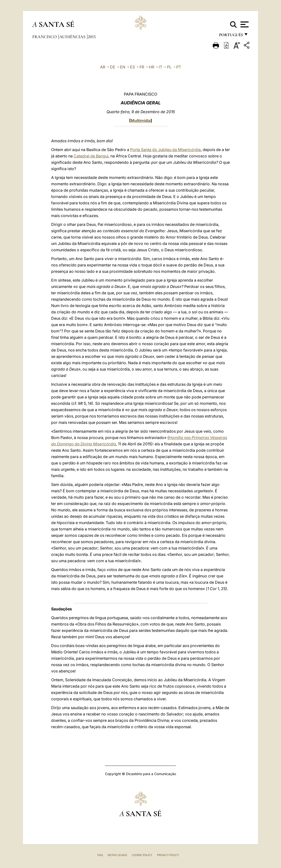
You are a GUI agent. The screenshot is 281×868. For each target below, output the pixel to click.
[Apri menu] (244, 24)
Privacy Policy (168, 855)
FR (142, 67)
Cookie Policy (142, 855)
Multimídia (141, 121)
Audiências (73, 37)
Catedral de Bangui (91, 156)
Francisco (45, 37)
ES (132, 67)
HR (152, 67)
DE (113, 67)
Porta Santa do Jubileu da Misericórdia (165, 150)
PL (169, 67)
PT (179, 67)
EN (123, 67)
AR (103, 67)
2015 (92, 37)
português (231, 36)
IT (161, 67)
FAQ (100, 855)
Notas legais (117, 855)
